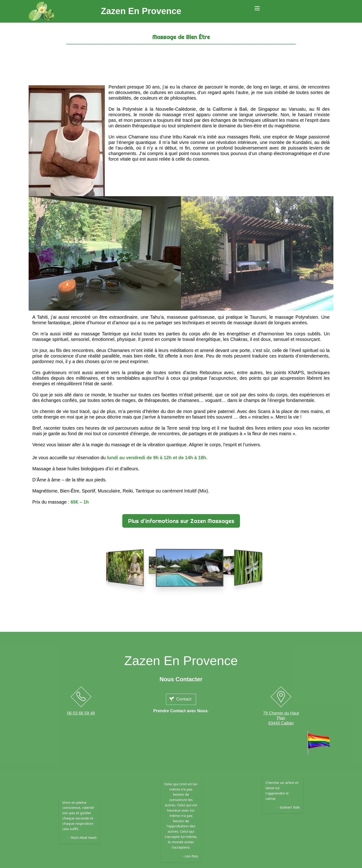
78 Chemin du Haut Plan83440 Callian (281, 718)
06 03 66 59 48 (81, 713)
